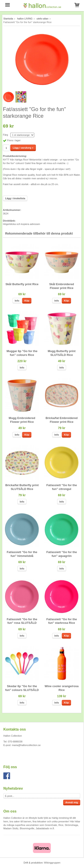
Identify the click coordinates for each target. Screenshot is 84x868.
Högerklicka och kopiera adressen (22, 224)
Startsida (8, 19)
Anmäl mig (72, 802)
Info (17, 301)
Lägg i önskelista (15, 198)
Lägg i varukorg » (23, 148)
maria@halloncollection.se (26, 745)
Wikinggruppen (52, 863)
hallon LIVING (25, 19)
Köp (27, 301)
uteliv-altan (42, 19)
